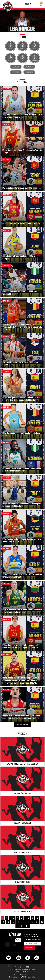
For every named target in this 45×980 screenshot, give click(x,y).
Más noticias (23, 724)
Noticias (23, 82)
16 (23, 922)
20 (42, 922)
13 (8, 922)
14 (13, 922)
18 (32, 922)
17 (27, 922)
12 (3, 922)
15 (18, 922)
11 (42, 918)
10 (37, 918)
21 (18, 926)
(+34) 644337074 (25, 967)
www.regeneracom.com (23, 971)
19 (37, 922)
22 (23, 926)
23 (27, 926)
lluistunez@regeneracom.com (23, 969)
